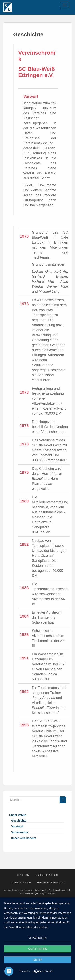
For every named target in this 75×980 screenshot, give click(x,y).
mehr (38, 960)
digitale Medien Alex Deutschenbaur (51, 890)
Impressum (23, 875)
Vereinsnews (20, 832)
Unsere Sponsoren (47, 875)
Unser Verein (18, 815)
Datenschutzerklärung (51, 883)
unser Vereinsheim (24, 838)
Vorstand (17, 826)
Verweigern (38, 938)
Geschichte (19, 821)
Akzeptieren (37, 949)
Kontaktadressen (21, 883)
